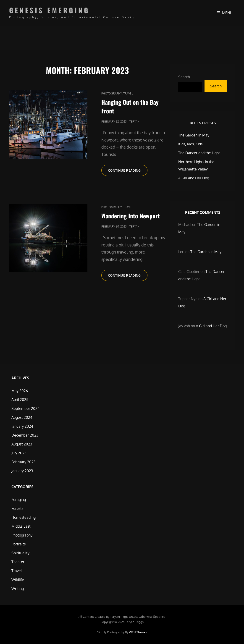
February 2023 (24, 462)
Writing (18, 589)
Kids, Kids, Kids (190, 144)
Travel (128, 93)
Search (184, 77)
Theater (18, 562)
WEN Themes (138, 632)
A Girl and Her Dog (194, 178)
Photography (112, 93)
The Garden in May (194, 135)
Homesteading (24, 517)
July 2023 (19, 453)
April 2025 (20, 400)
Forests (17, 508)
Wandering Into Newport (131, 216)
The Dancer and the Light (199, 153)
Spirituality (20, 553)
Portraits (18, 544)
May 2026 (20, 391)
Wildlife (18, 580)
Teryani (135, 122)
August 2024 (22, 417)
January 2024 (22, 426)
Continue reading (128, 172)
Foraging (19, 500)
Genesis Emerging (49, 10)
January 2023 (22, 471)
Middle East (21, 526)
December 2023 (25, 435)
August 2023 (22, 444)
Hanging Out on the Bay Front (130, 106)
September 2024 (25, 408)
